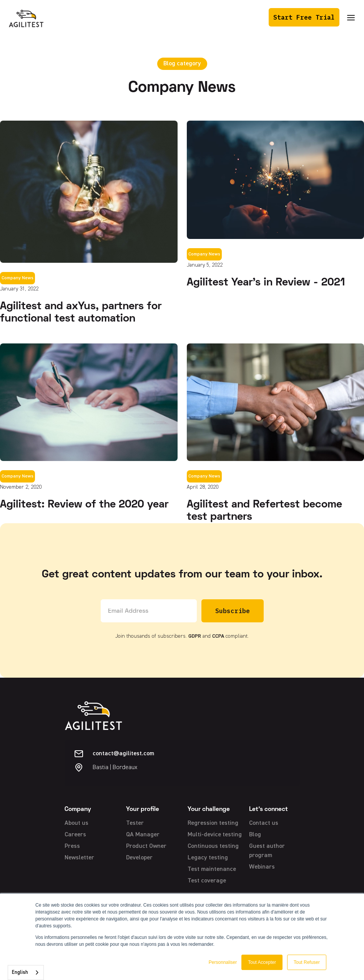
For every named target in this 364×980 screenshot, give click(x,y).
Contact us (264, 823)
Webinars (262, 867)
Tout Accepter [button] (262, 962)
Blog (255, 835)
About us (76, 823)
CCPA (218, 636)
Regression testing (213, 823)
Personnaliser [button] (223, 962)
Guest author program (267, 851)
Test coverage (207, 881)
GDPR (195, 636)
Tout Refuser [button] (307, 962)
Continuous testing (213, 846)
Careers (75, 835)
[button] (351, 17)
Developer (139, 858)
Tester (135, 823)
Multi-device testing (215, 835)
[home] (26, 17)
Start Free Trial (304, 17)
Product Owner (146, 846)
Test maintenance (212, 869)
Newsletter (79, 858)
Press (72, 846)
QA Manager (143, 835)
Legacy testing (208, 858)
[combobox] (26, 973)
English (20, 973)
